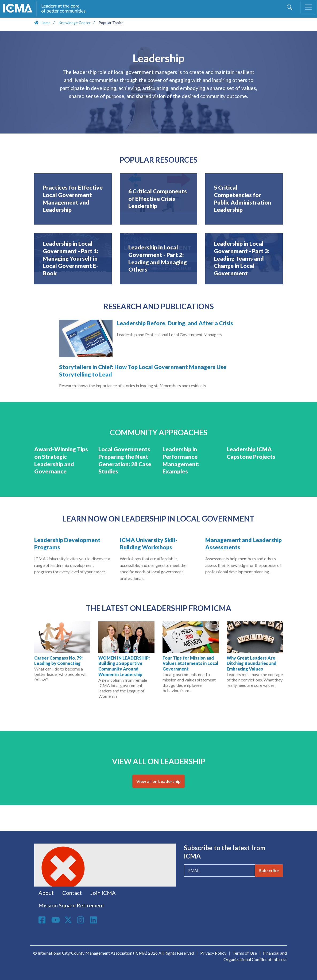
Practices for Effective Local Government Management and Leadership (73, 199)
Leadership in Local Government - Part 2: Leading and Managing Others (158, 258)
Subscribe (269, 870)
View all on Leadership (158, 781)
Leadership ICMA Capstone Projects (251, 453)
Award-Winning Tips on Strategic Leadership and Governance (61, 460)
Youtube (56, 920)
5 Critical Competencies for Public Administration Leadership (242, 199)
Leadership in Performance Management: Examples (181, 460)
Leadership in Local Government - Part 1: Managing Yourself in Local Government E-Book (71, 258)
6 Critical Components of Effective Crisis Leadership (158, 199)
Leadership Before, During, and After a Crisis (175, 323)
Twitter (68, 920)
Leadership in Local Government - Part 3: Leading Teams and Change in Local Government (241, 258)
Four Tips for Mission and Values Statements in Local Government (190, 663)
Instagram (81, 920)
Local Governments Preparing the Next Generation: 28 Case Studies (125, 460)
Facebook (43, 920)
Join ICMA (103, 893)
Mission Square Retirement (71, 905)
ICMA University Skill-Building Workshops (149, 544)
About (46, 893)
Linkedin (94, 920)
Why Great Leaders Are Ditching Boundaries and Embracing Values (252, 663)
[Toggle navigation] (308, 7)
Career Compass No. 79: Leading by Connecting (58, 661)
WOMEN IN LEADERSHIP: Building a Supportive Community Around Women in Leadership (124, 666)
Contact (72, 893)
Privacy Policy (213, 953)
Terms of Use (245, 953)
